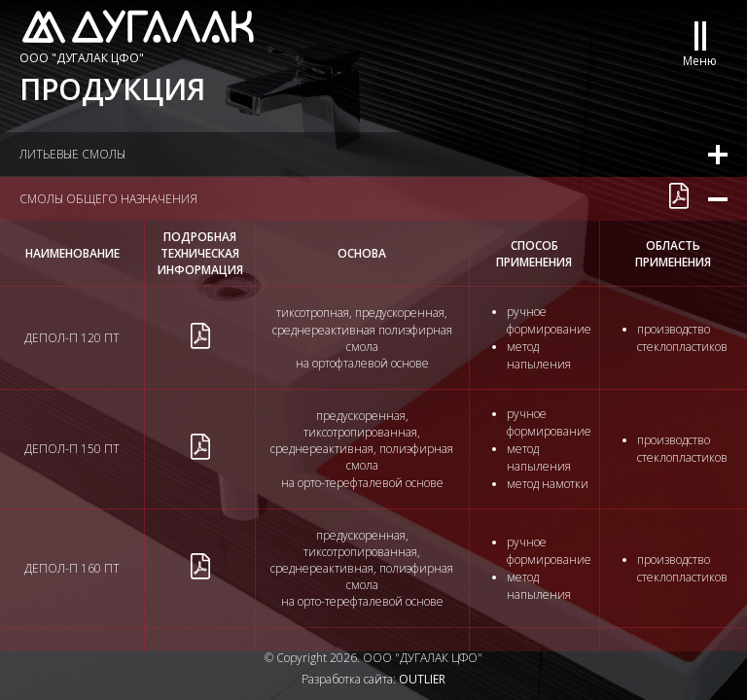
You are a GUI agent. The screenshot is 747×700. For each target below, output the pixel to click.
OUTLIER (422, 679)
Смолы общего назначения (108, 199)
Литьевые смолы (72, 154)
